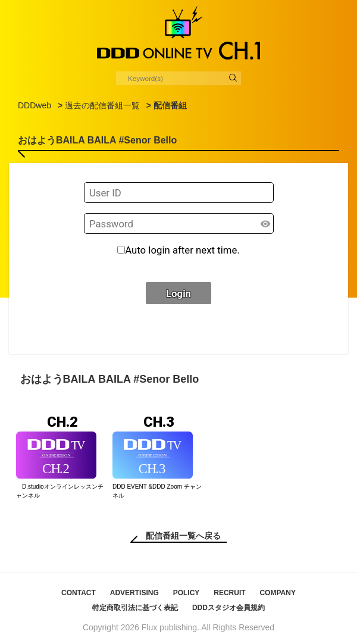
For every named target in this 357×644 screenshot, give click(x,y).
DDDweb (35, 105)
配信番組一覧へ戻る (183, 536)
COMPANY (277, 593)
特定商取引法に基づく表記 (135, 608)
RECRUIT (229, 593)
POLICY (187, 593)
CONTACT (79, 593)
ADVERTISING (134, 593)
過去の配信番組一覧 (102, 105)
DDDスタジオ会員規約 (228, 608)
